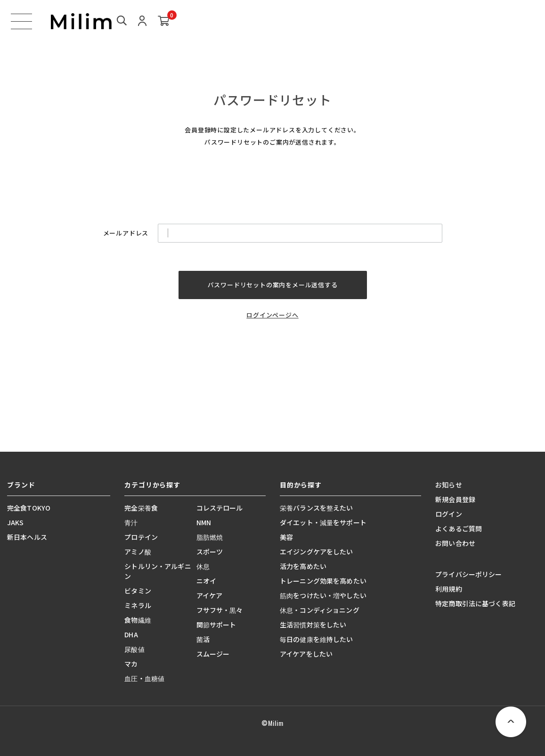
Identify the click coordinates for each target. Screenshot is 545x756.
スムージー (213, 654)
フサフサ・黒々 (220, 610)
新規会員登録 (455, 499)
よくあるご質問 (459, 528)
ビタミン (138, 591)
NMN (204, 522)
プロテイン (141, 537)
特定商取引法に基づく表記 (475, 603)
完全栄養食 (141, 508)
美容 (286, 537)
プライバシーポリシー (468, 574)
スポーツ (210, 552)
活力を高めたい (303, 566)
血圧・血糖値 (144, 678)
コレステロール (220, 508)
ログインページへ (272, 315)
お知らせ (449, 485)
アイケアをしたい (306, 654)
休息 (203, 566)
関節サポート (216, 625)
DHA (131, 634)
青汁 (131, 522)
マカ (131, 664)
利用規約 (449, 589)
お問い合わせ (455, 543)
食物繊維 (138, 620)
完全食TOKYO (29, 508)
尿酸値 (134, 649)
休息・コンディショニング (320, 610)
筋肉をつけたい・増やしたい (323, 595)
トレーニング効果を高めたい (323, 581)
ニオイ (206, 581)
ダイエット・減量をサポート (323, 522)
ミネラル (138, 605)
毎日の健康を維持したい (317, 639)
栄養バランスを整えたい (317, 508)
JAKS (16, 522)
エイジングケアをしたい (317, 552)
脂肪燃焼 (210, 537)
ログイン (449, 514)
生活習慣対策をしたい (313, 625)
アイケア (210, 595)
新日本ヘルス (27, 537)
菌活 (203, 639)
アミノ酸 (138, 552)
